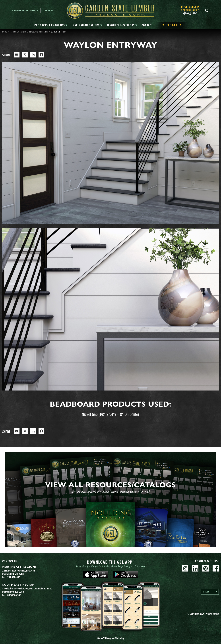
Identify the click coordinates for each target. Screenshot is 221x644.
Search (207, 11)
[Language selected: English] (210, 592)
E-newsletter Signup (25, 10)
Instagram (185, 568)
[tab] (51, 25)
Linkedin (195, 568)
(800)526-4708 (16, 574)
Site (110, 638)
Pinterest (205, 568)
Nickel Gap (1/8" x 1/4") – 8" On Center (110, 414)
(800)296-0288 (17, 592)
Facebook (216, 568)
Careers (48, 10)
